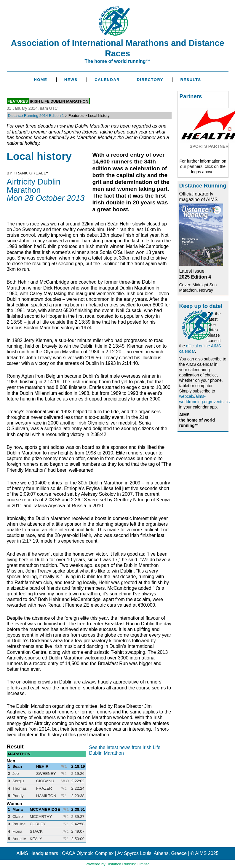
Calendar (107, 80)
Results (191, 80)
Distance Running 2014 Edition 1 (36, 116)
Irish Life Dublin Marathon (59, 101)
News (71, 80)
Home (40, 80)
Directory (150, 80)
